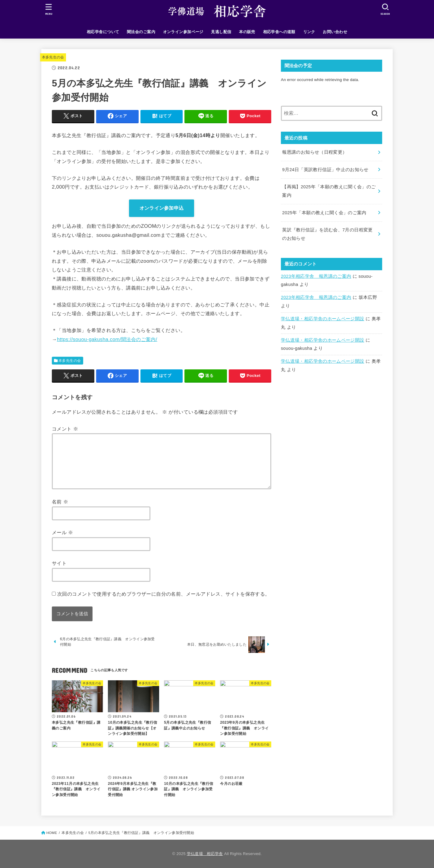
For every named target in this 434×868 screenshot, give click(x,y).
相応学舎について (103, 32)
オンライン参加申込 (162, 208)
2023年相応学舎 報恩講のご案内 (316, 276)
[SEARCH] (385, 9)
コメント (65, 429)
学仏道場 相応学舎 (205, 854)
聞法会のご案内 (141, 32)
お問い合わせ (335, 32)
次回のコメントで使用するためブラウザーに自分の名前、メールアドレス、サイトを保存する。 (164, 594)
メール (63, 532)
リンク (309, 32)
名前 (60, 502)
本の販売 (247, 32)
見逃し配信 (221, 32)
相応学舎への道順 (279, 32)
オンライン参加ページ (183, 32)
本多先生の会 (53, 57)
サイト (59, 563)
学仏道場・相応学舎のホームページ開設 (323, 319)
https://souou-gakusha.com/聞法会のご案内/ (107, 339)
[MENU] (49, 9)
